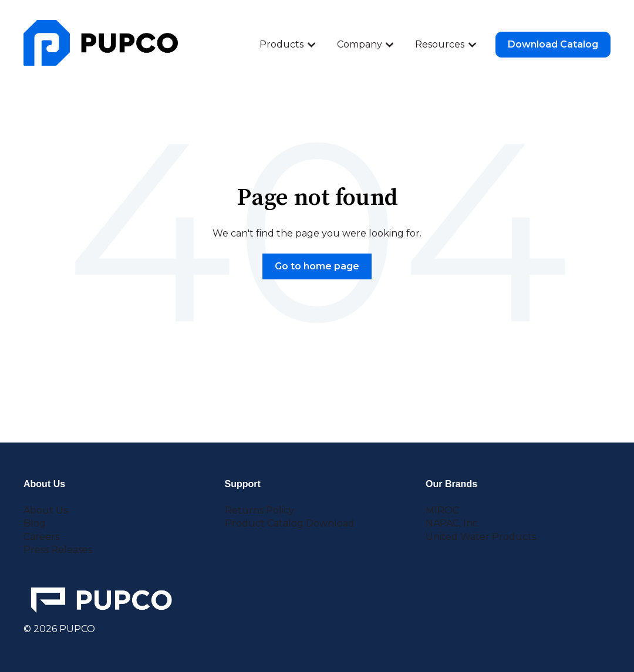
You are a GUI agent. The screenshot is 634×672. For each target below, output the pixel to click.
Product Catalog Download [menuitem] (290, 523)
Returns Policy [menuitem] (259, 510)
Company (360, 44)
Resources (440, 44)
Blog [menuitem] (35, 523)
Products (281, 44)
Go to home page (317, 266)
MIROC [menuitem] (442, 510)
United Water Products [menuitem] (481, 537)
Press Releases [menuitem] (58, 550)
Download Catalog (553, 44)
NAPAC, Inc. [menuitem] (453, 523)
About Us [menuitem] (45, 510)
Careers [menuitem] (41, 537)
